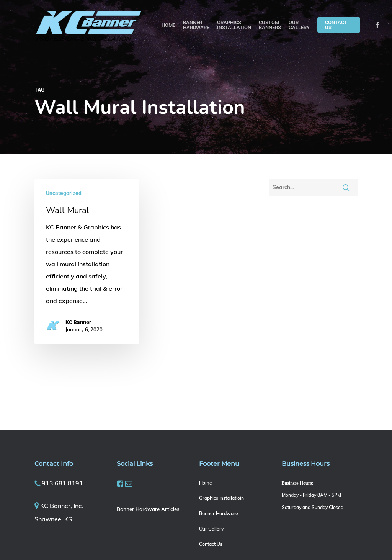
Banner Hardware (219, 513)
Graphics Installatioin (221, 498)
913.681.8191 (62, 483)
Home (206, 483)
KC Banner (78, 322)
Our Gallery (211, 529)
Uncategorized (64, 193)
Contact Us (211, 544)
